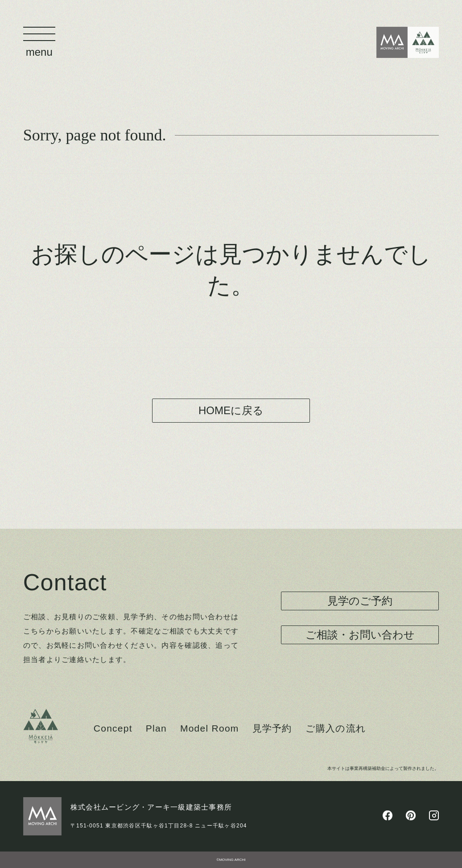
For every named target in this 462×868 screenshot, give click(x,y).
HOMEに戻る (231, 410)
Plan (156, 728)
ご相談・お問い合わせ (360, 635)
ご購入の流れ (336, 728)
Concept (113, 728)
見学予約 (272, 728)
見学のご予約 (360, 601)
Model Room (210, 728)
